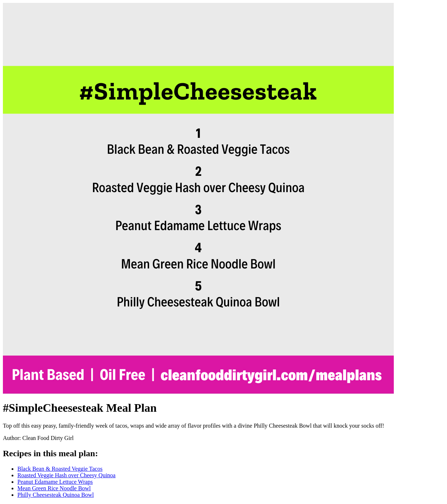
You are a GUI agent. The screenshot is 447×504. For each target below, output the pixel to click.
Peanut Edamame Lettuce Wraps (55, 482)
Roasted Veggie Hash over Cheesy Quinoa (66, 475)
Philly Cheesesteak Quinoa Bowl (56, 495)
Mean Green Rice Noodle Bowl (54, 488)
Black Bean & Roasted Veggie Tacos (60, 469)
